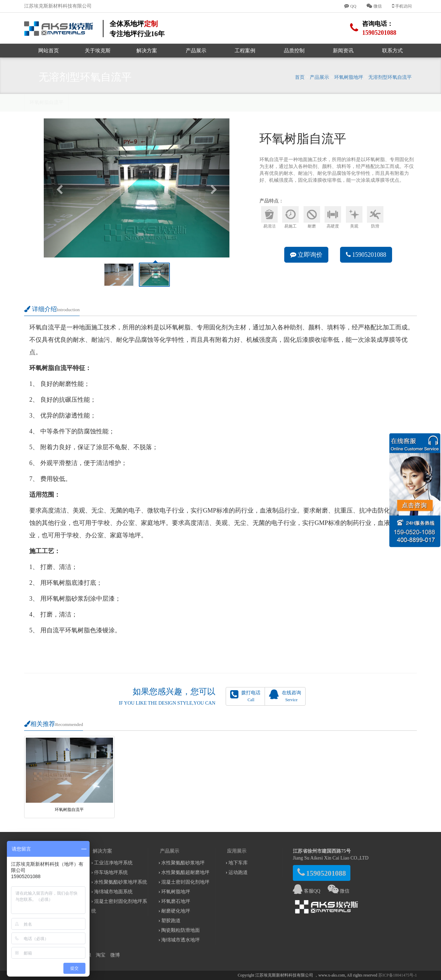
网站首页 (49, 51)
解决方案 (147, 51)
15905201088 (366, 255)
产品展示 (196, 51)
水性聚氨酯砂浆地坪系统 (121, 882)
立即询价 (306, 255)
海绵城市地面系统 (113, 892)
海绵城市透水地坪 (181, 940)
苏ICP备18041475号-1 (398, 975)
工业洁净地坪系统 (113, 863)
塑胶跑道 (171, 921)
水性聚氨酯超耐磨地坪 (185, 872)
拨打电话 (245, 696)
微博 (115, 955)
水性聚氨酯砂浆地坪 (183, 863)
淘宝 (101, 955)
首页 (300, 77)
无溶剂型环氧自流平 (390, 77)
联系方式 (392, 51)
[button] (58, 188)
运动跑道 (238, 872)
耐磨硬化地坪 (176, 911)
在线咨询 (285, 696)
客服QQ (307, 891)
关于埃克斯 (98, 51)
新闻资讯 (343, 51)
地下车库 (238, 863)
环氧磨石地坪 (176, 901)
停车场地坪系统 (111, 872)
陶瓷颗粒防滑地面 (181, 930)
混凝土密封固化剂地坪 (185, 882)
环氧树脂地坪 (349, 77)
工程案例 (245, 51)
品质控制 (294, 51)
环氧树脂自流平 (47, 102)
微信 (339, 891)
